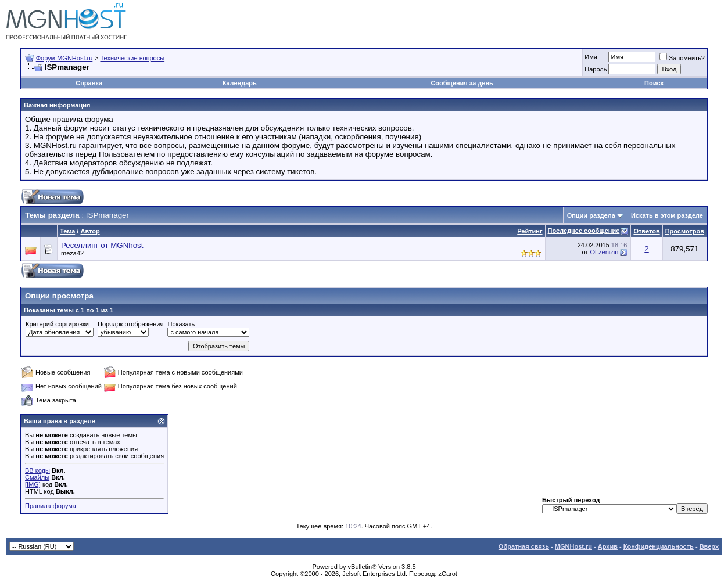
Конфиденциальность (659, 546)
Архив (608, 546)
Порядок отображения (130, 324)
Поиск (654, 83)
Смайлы (37, 477)
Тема (67, 231)
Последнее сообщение (584, 231)
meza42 (72, 253)
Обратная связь (524, 546)
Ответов (646, 231)
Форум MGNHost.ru (64, 58)
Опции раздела (591, 215)
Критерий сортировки (57, 324)
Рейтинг (530, 231)
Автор (90, 231)
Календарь (240, 83)
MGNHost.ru (573, 546)
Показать (181, 324)
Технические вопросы (132, 58)
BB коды (37, 470)
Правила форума (51, 506)
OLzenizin (604, 252)
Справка (89, 83)
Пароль (596, 69)
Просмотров (685, 231)
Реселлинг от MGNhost (102, 245)
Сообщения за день (462, 83)
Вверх (709, 546)
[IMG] (33, 484)
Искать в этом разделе (667, 215)
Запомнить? (682, 58)
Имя (591, 57)
